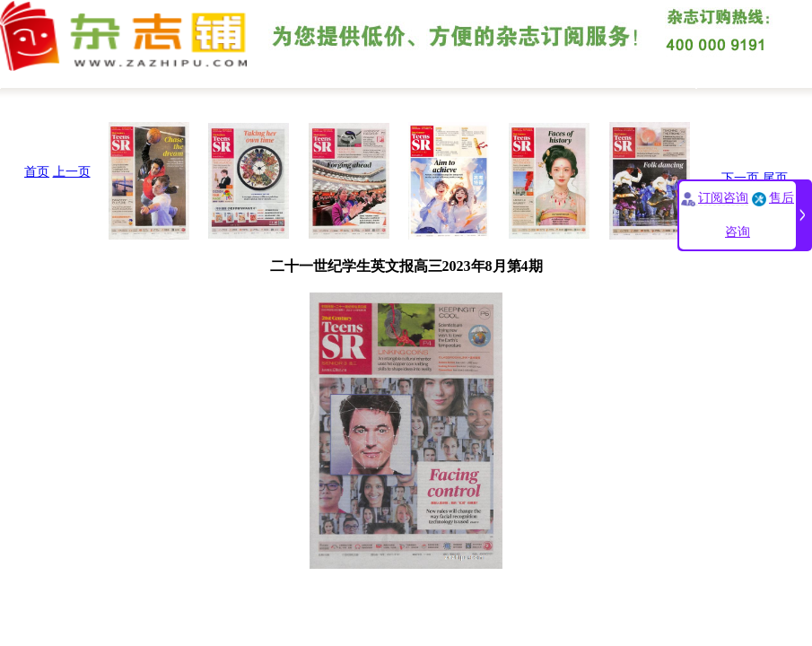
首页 (37, 172)
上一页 (72, 172)
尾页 (775, 178)
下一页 (740, 178)
